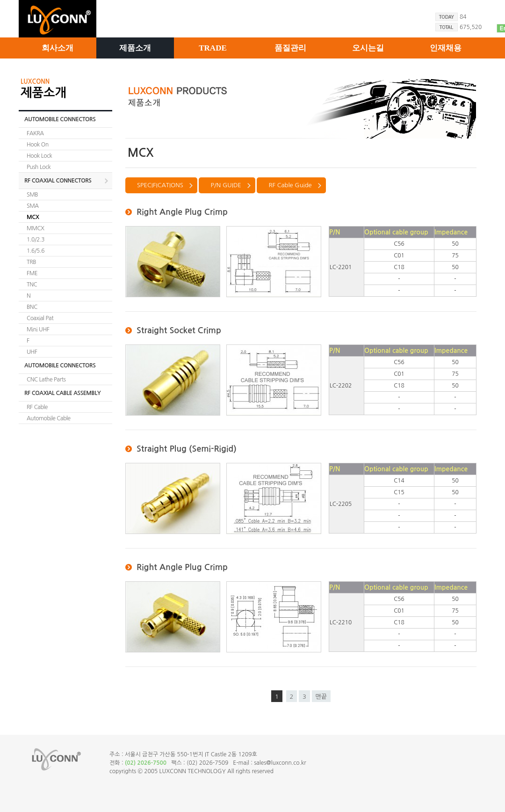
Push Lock (39, 167)
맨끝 (321, 697)
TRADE (213, 48)
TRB (31, 262)
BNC (32, 307)
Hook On (38, 145)
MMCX (36, 228)
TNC (32, 285)
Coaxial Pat (40, 318)
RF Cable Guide (290, 185)
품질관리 (290, 48)
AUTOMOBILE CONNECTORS (60, 119)
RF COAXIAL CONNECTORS (58, 181)
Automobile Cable (49, 418)
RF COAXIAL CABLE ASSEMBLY (62, 393)
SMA (33, 206)
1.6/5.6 (36, 251)
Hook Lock (39, 156)
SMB (32, 195)
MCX (33, 217)
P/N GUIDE (226, 185)
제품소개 (135, 48)
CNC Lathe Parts (46, 380)
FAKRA (35, 133)
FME (32, 273)
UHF (32, 352)
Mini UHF (38, 329)
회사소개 (58, 48)
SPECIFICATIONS (160, 185)
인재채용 (446, 48)
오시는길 (368, 48)
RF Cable (37, 407)
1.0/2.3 (36, 240)
